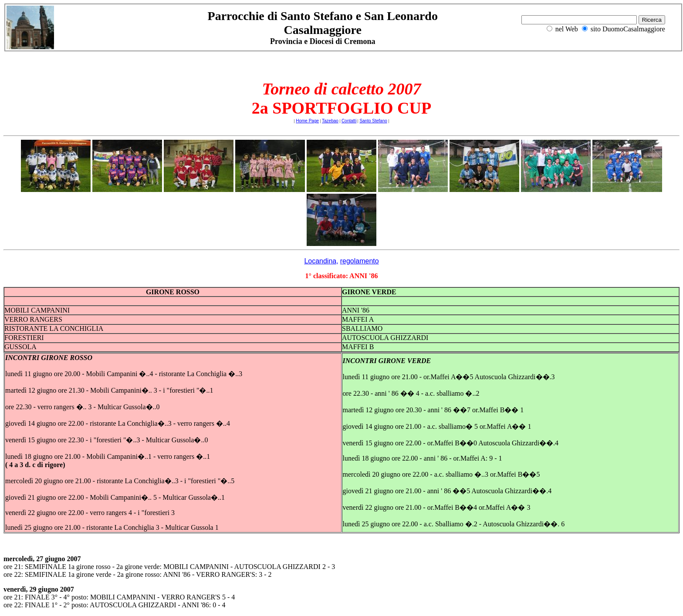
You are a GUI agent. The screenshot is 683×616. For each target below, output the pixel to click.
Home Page (307, 121)
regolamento (360, 261)
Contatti (349, 121)
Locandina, (321, 261)
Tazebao (330, 121)
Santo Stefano (373, 121)
